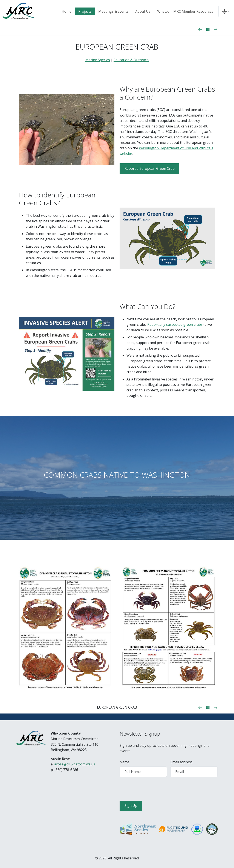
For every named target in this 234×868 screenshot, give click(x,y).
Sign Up (131, 806)
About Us (143, 11)
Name (124, 762)
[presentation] (152, 789)
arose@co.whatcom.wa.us (75, 764)
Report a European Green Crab (150, 168)
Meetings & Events (113, 11)
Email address (181, 762)
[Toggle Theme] (226, 11)
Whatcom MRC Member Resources (185, 11)
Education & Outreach (131, 60)
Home (67, 11)
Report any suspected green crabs (175, 324)
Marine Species (98, 60)
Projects (85, 11)
